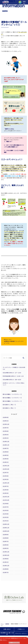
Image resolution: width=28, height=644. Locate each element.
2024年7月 (6, 448)
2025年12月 (6, 424)
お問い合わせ (7, 629)
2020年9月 (6, 535)
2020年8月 (6, 538)
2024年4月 (6, 459)
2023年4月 (6, 476)
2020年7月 (6, 541)
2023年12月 (6, 466)
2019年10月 (6, 555)
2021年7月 (6, 507)
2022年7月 (6, 486)
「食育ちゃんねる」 (9, 129)
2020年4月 (6, 545)
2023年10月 (6, 469)
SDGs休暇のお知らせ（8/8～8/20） (12, 380)
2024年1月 (6, 462)
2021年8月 (6, 504)
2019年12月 (6, 552)
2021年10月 (6, 500)
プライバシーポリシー (21, 633)
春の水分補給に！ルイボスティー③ (12, 394)
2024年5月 (6, 455)
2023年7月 (6, 473)
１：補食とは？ (8, 141)
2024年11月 (6, 445)
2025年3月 (6, 435)
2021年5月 (6, 510)
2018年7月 (6, 572)
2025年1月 (6, 438)
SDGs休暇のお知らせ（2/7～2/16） (12, 373)
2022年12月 (6, 483)
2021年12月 (6, 497)
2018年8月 (6, 569)
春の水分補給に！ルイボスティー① (12, 401)
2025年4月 (6, 431)
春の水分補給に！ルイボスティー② (12, 398)
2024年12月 (6, 441)
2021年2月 (6, 517)
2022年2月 (6, 493)
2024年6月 (6, 452)
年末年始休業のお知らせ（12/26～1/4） (14, 376)
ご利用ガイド (21, 629)
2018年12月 (6, 566)
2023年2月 (6, 479)
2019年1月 (6, 562)
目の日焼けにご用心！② (9, 405)
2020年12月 (6, 524)
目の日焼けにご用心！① (9, 408)
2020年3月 (6, 548)
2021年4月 (6, 514)
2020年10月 (6, 531)
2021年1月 (6, 521)
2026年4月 (6, 417)
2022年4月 (6, 490)
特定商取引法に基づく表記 (7, 633)
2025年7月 (6, 428)
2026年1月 (6, 421)
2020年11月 (6, 528)
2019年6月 (6, 559)
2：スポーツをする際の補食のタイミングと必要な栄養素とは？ (14, 146)
